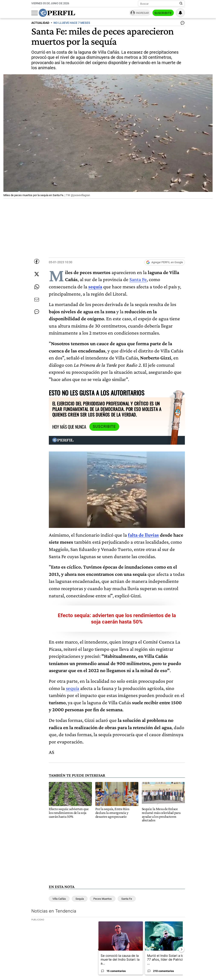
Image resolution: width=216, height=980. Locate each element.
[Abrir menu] (35, 13)
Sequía (80, 899)
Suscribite (163, 13)
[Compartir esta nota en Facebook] (37, 261)
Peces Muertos (103, 899)
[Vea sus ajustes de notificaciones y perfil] (180, 13)
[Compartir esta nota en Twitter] (37, 274)
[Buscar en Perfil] (181, 4)
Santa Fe (138, 279)
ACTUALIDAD (40, 23)
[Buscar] (160, 4)
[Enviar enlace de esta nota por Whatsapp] (37, 287)
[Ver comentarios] (182, 24)
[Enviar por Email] (37, 300)
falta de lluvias (143, 535)
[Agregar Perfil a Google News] (165, 262)
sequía (72, 688)
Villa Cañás (59, 899)
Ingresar (142, 13)
